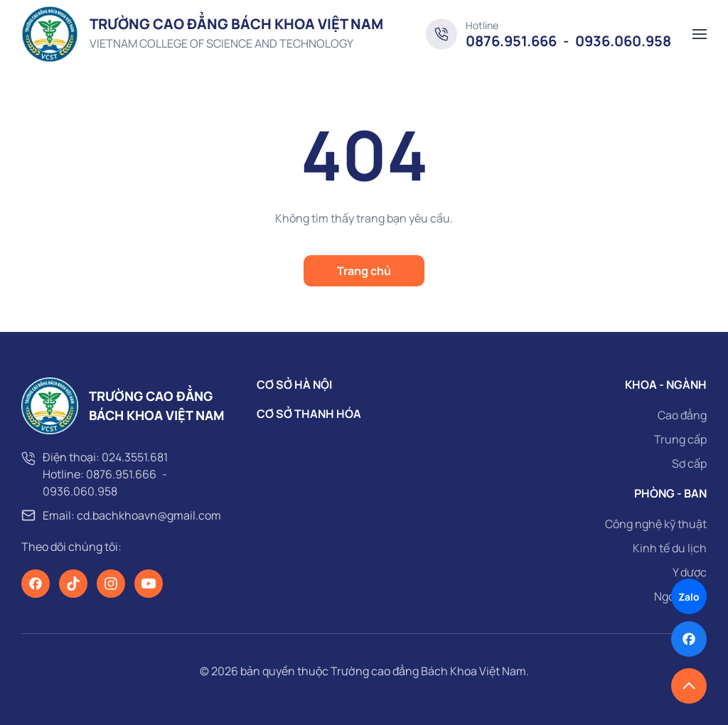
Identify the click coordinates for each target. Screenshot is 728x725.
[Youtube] (149, 584)
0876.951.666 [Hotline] (511, 41)
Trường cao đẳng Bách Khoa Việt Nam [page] (428, 671)
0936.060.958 (80, 491)
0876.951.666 (121, 474)
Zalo (689, 597)
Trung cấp (680, 439)
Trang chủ (364, 271)
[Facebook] (36, 584)
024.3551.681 (135, 457)
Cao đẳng (682, 415)
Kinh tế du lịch (670, 548)
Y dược (690, 572)
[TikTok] (73, 584)
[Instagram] (111, 584)
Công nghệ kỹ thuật (656, 524)
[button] (700, 34)
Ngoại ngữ (680, 596)
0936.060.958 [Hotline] (623, 41)
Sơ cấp (689, 463)
